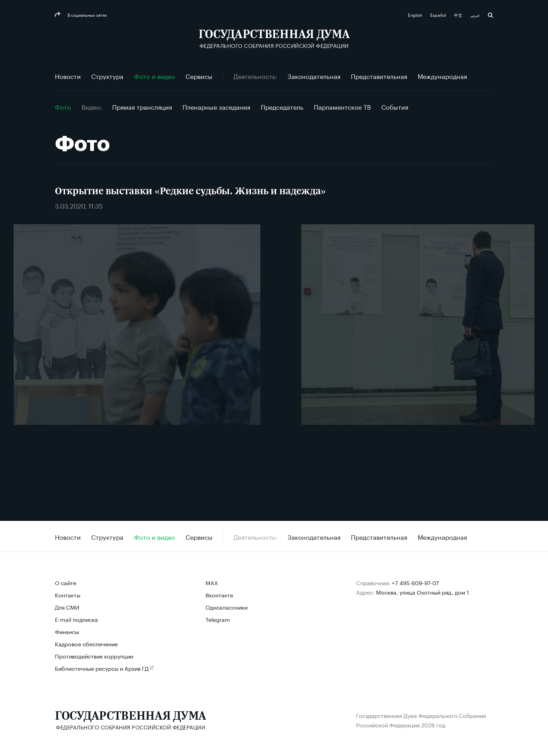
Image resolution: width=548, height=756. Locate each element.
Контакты (68, 594)
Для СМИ (67, 607)
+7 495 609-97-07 (415, 582)
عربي (476, 14)
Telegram (218, 619)
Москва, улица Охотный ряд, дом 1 (423, 592)
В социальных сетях (87, 14)
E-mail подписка (76, 619)
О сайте (66, 582)
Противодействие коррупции (94, 656)
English (416, 14)
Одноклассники (226, 607)
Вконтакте (219, 594)
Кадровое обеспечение (86, 643)
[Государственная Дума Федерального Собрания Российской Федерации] (274, 39)
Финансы (67, 631)
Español (439, 14)
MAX (212, 582)
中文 (459, 14)
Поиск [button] (491, 15)
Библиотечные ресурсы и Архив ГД (102, 668)
